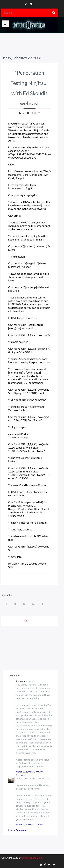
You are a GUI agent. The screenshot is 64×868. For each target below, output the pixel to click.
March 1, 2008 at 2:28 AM (29, 824)
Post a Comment (17, 830)
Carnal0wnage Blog (31, 858)
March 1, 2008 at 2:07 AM (29, 772)
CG (18, 775)
